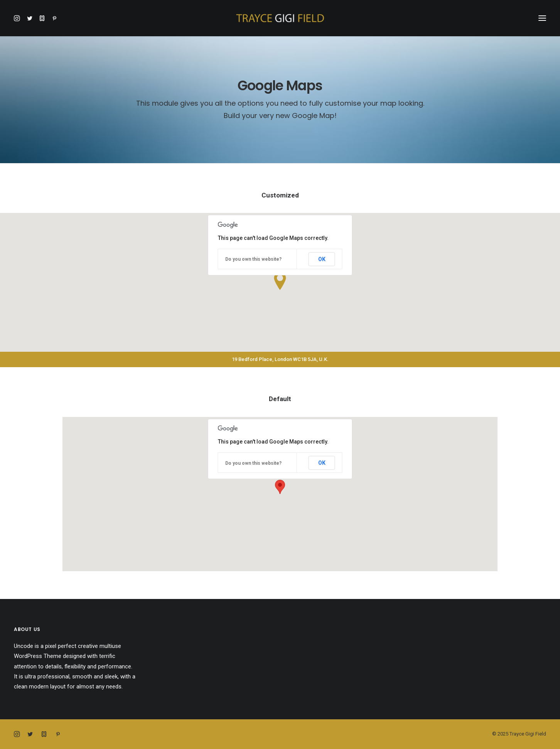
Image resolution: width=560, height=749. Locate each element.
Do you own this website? (253, 259)
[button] (19, 18)
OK (322, 259)
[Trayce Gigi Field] (280, 18)
